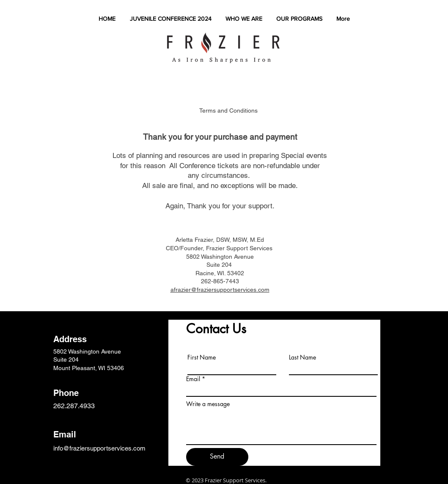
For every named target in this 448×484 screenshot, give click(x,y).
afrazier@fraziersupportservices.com (220, 290)
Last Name (302, 357)
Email (193, 379)
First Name (202, 357)
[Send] (217, 457)
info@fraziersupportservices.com (99, 448)
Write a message (208, 404)
